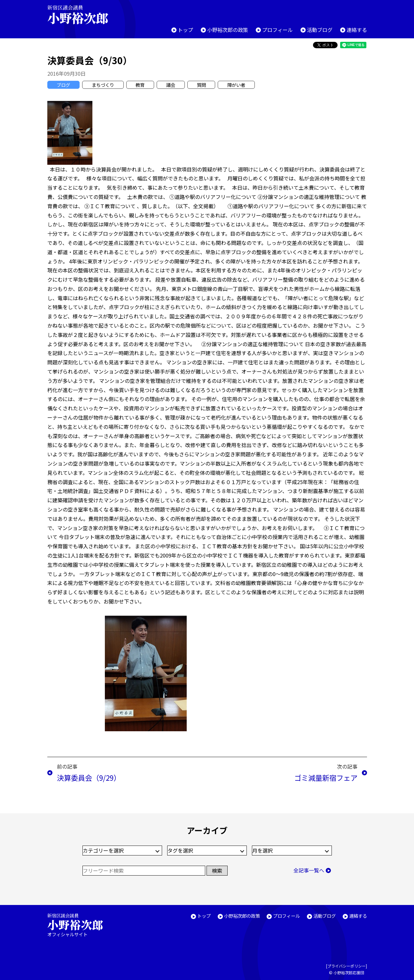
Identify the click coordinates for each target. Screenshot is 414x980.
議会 (171, 85)
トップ (185, 30)
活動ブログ (320, 30)
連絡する (357, 30)
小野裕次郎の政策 (228, 30)
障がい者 (236, 85)
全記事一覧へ (309, 870)
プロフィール (277, 30)
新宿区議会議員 (83, 15)
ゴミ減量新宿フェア (326, 778)
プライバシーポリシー (347, 966)
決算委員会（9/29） (89, 778)
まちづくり (103, 85)
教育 (140, 85)
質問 (201, 85)
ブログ (63, 85)
